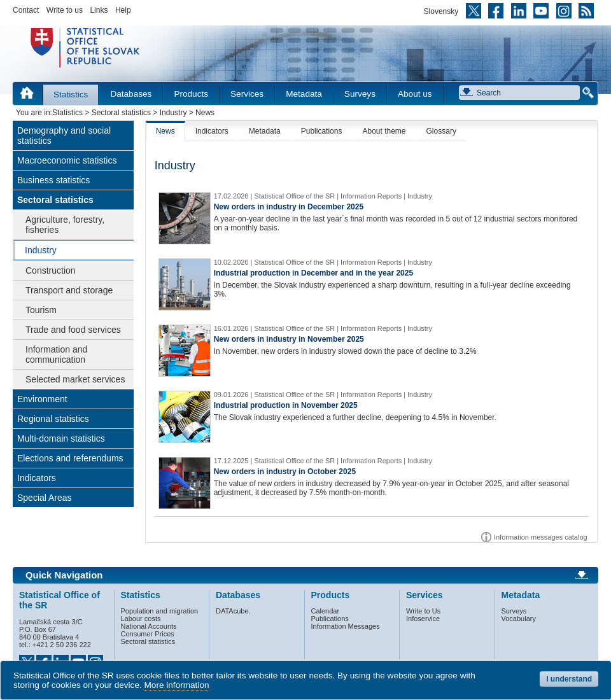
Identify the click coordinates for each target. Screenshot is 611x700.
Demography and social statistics (64, 136)
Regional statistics (53, 419)
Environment (42, 399)
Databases (131, 94)
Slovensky (441, 11)
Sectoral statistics (121, 113)
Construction (51, 270)
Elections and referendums (70, 458)
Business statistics (53, 180)
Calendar (326, 611)
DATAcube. (233, 611)
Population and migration (160, 611)
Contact (26, 10)
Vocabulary (519, 619)
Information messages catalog (541, 537)
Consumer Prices (148, 634)
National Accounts (149, 626)
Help (123, 10)
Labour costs (141, 619)
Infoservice (423, 619)
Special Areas (45, 498)
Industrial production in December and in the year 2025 (313, 273)
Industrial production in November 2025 (286, 405)
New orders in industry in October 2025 (285, 472)
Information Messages (346, 626)
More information (177, 685)
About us (415, 94)
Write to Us (423, 611)
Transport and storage (69, 290)
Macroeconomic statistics (67, 160)
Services (247, 94)
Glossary (441, 131)
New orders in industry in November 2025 (289, 339)
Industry (173, 113)
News (165, 131)
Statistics (71, 94)
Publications (322, 131)
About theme (384, 131)
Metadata (304, 94)
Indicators (37, 478)
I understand (569, 679)
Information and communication (56, 354)
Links (99, 10)
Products (191, 94)
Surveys (360, 94)
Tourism (41, 310)
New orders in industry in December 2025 (289, 207)
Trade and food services (73, 330)
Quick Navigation (64, 575)
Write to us (65, 10)
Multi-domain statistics (61, 438)
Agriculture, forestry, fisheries (65, 225)
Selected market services (75, 379)
